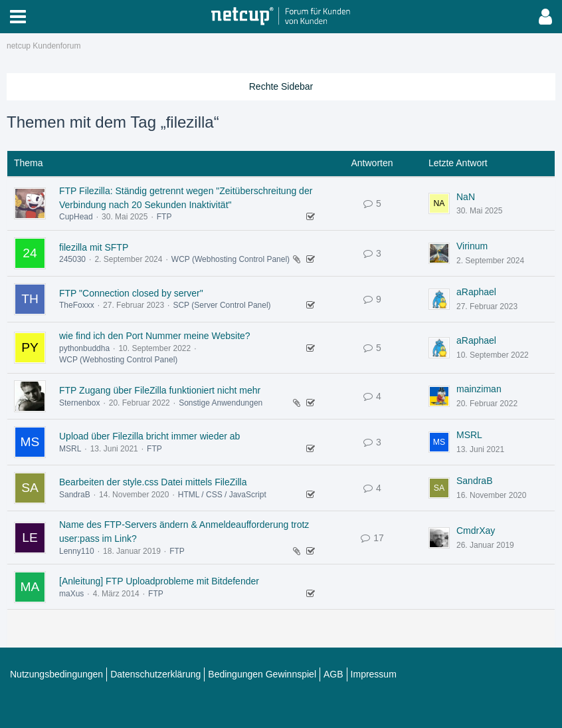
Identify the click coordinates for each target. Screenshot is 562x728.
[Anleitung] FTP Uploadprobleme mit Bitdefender (159, 581)
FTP (164, 217)
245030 (72, 259)
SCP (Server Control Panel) (222, 305)
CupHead (76, 217)
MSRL (70, 449)
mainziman (479, 389)
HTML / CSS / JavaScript (222, 495)
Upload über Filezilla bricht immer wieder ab (149, 436)
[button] (18, 17)
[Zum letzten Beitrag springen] (439, 203)
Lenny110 (77, 551)
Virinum (472, 246)
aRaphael (476, 292)
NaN (466, 197)
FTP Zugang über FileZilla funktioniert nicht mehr (160, 390)
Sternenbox (79, 403)
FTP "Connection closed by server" (131, 293)
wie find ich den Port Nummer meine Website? (155, 336)
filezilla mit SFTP (94, 247)
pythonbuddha (84, 348)
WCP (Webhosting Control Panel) (231, 259)
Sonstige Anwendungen (221, 403)
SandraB (75, 495)
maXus (71, 594)
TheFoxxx (77, 305)
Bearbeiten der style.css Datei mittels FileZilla (153, 482)
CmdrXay (476, 531)
